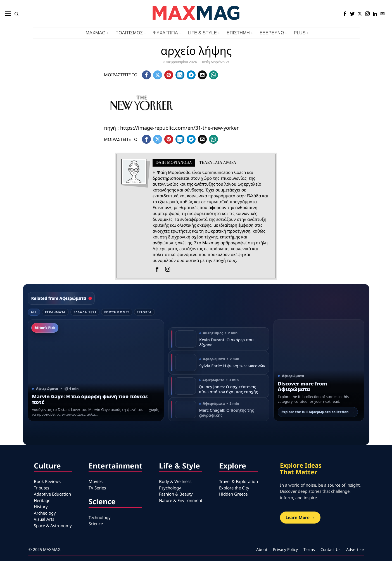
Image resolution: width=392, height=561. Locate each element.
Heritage (42, 500)
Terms (309, 549)
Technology (100, 517)
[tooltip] (345, 14)
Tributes (41, 488)
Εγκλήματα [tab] (55, 312)
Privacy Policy (285, 549)
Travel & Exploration (238, 481)
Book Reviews (47, 481)
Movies (96, 481)
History (41, 506)
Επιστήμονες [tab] (117, 312)
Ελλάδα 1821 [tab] (85, 312)
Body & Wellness (175, 481)
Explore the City (234, 488)
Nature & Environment (181, 500)
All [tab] (34, 312)
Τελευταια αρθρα (218, 163)
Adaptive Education (52, 494)
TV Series (97, 488)
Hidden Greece (233, 494)
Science (96, 524)
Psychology (170, 488)
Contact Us (331, 549)
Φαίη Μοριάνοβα (215, 62)
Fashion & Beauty (176, 494)
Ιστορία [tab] (144, 312)
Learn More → (300, 517)
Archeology (45, 513)
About (262, 549)
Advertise (355, 549)
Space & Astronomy (53, 526)
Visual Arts (44, 519)
